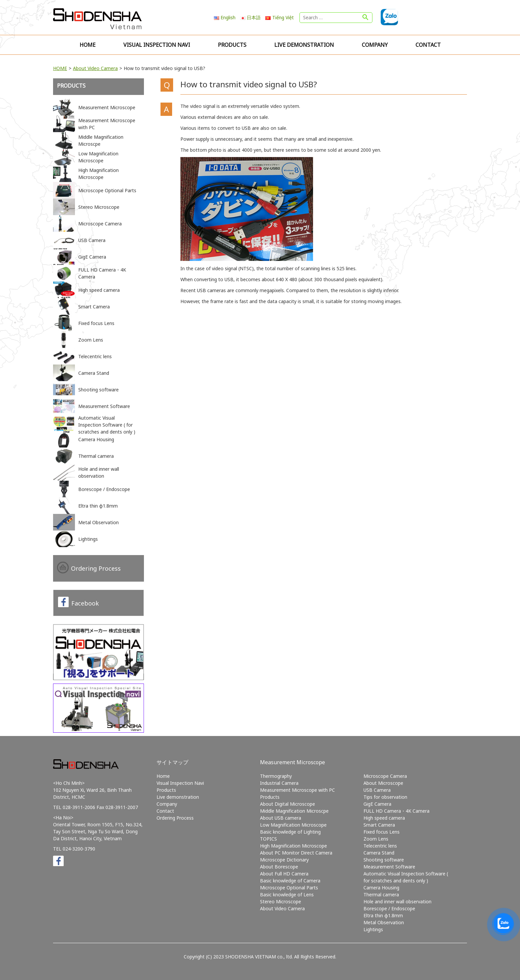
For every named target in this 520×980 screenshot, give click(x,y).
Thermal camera (381, 895)
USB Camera (377, 790)
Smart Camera (379, 825)
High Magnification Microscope (293, 846)
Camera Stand (379, 853)
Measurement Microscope (292, 762)
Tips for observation (385, 797)
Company (375, 45)
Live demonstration (304, 45)
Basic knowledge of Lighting (290, 832)
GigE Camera (377, 804)
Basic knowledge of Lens (287, 895)
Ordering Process (96, 568)
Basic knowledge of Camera (290, 881)
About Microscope (383, 783)
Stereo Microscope (281, 901)
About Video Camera (95, 68)
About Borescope (279, 867)
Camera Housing (381, 888)
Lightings (373, 929)
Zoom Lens (376, 839)
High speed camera (384, 818)
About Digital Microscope (288, 804)
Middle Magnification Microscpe (294, 811)
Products (232, 45)
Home (88, 45)
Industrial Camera (279, 783)
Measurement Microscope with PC (297, 790)
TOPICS (268, 839)
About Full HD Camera (284, 874)
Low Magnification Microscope (293, 825)
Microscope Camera (385, 776)
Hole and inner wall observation (397, 901)
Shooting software (384, 860)
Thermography (276, 776)
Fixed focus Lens (382, 832)
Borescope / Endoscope (389, 908)
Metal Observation (384, 922)
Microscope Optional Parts (289, 888)
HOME (60, 68)
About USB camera (281, 818)
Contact (428, 45)
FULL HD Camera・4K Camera (396, 811)
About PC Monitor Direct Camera (296, 853)
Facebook (85, 603)
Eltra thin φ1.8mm (383, 915)
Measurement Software (389, 867)
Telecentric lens (380, 846)
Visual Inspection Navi (157, 45)
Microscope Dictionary (284, 860)
